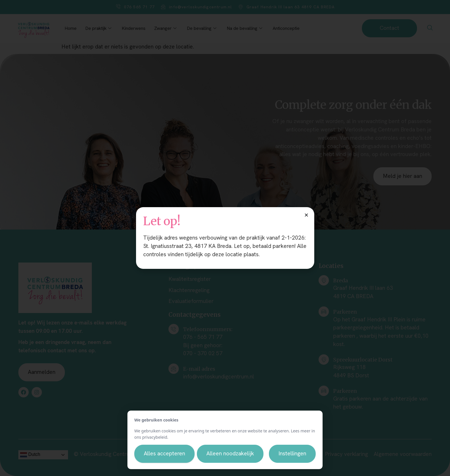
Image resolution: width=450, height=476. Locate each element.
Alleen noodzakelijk (230, 453)
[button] (306, 215)
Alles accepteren (164, 453)
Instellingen (292, 453)
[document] (225, 238)
